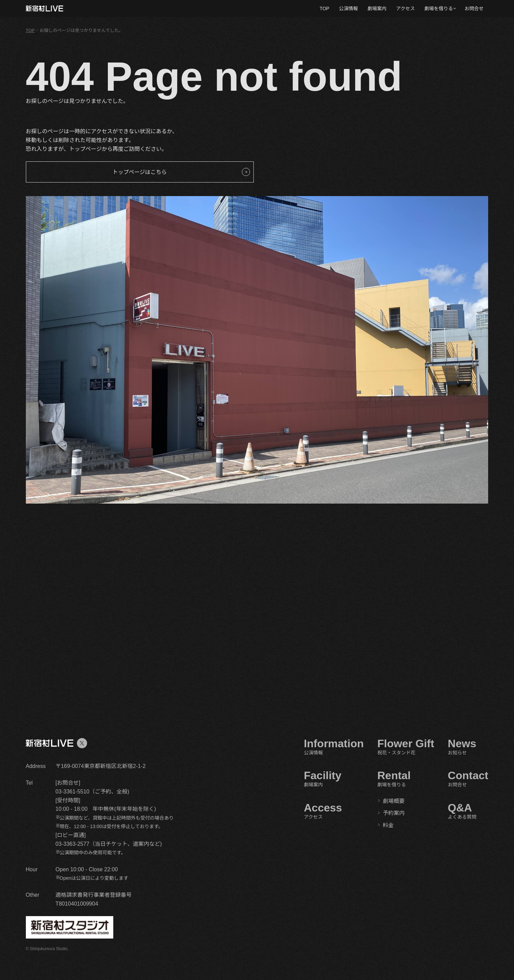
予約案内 (394, 813)
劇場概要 (394, 801)
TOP (325, 8)
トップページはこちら (140, 172)
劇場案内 (377, 8)
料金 (388, 825)
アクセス (405, 8)
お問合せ (474, 8)
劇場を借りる (438, 8)
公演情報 (348, 8)
